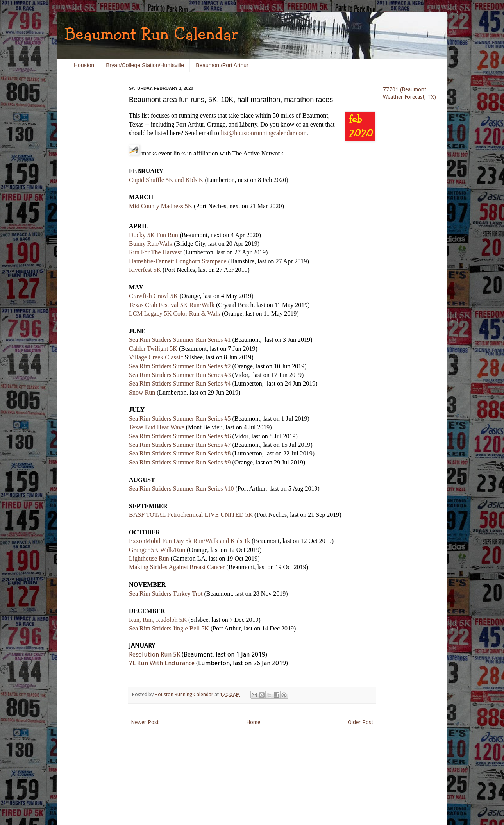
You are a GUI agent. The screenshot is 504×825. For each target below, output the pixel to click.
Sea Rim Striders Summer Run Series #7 (180, 445)
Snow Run (142, 392)
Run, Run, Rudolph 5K (158, 620)
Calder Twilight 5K (153, 349)
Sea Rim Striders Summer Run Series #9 (180, 462)
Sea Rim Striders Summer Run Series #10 (181, 488)
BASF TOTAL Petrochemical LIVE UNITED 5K (191, 515)
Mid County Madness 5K (161, 206)
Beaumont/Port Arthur (222, 65)
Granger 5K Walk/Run (157, 550)
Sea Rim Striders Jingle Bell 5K (169, 628)
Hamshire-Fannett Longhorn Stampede (178, 261)
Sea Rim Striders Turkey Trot (166, 594)
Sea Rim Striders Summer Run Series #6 (180, 436)
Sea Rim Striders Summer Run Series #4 (180, 383)
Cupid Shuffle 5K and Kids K (166, 180)
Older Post (360, 722)
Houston (84, 65)
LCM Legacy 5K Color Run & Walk (175, 313)
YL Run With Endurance (162, 663)
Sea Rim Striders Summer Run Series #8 (180, 453)
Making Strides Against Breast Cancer (177, 567)
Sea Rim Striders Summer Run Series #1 (180, 340)
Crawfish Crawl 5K (153, 296)
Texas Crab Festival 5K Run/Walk (172, 305)
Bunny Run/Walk (151, 244)
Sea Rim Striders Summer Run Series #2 (180, 366)
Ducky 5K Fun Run (154, 235)
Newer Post (145, 722)
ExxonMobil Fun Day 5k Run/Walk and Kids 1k (189, 541)
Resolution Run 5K (155, 654)
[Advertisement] (92, 203)
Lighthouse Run (149, 558)
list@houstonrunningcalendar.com (264, 133)
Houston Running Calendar (185, 694)
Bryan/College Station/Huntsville (145, 65)
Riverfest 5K (145, 270)
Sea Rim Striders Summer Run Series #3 (180, 375)
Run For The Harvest (155, 252)
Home (253, 722)
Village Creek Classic (156, 357)
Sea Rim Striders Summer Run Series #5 (180, 419)
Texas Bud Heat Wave (157, 427)
